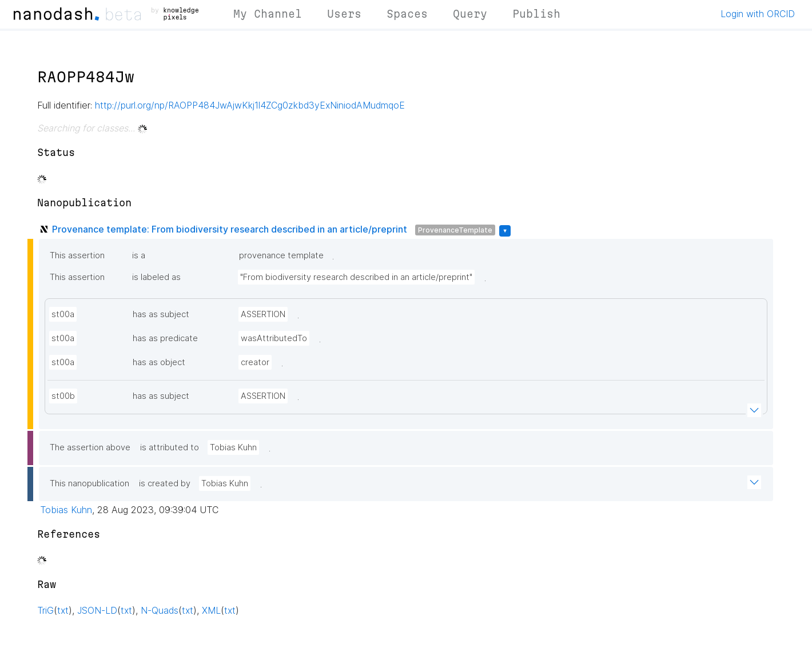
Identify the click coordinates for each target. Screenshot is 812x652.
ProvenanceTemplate (455, 230)
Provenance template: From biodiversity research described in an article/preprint (230, 229)
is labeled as (156, 277)
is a (139, 255)
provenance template (281, 255)
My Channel (268, 14)
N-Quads (160, 610)
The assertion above (90, 447)
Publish (536, 14)
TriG (45, 610)
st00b (63, 396)
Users (344, 14)
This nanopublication (89, 483)
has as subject (161, 314)
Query (470, 14)
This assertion (77, 255)
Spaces (407, 14)
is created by (165, 483)
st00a (63, 314)
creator (255, 362)
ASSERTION (263, 314)
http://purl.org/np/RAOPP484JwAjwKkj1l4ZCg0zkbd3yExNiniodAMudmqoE (250, 105)
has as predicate (165, 338)
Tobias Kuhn (233, 447)
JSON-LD (97, 610)
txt (63, 610)
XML (211, 610)
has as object (159, 362)
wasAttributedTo (274, 338)
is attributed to (170, 447)
